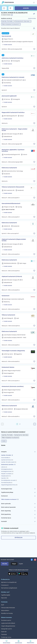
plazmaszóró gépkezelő (9, 96)
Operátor (5, 478)
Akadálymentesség (7, 613)
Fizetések (4, 634)
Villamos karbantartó (8, 315)
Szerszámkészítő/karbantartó (11, 203)
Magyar (14, 564)
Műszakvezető (6, 476)
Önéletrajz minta (6, 637)
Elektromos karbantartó (9, 168)
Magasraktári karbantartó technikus (13, 112)
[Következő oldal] (35, 424)
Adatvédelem (5, 611)
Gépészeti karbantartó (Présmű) (12, 276)
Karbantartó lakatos (8, 367)
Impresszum (5, 585)
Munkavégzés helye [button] (18, 489)
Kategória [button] (18, 452)
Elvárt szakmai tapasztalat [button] (18, 507)
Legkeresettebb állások (8, 623)
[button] (8, 21)
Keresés (26, 8)
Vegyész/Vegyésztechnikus (9, 485)
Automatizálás (6, 458)
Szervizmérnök (6, 36)
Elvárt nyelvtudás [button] (18, 504)
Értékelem (19, 538)
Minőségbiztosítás (7, 469)
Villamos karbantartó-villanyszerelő (13, 187)
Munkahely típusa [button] (18, 518)
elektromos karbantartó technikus (13, 58)
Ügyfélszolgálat (6, 595)
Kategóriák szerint (7, 629)
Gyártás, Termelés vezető (9, 462)
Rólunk (5, 564)
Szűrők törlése (32, 18)
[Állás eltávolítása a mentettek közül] (34, 49)
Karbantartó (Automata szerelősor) (13, 386)
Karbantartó (5, 296)
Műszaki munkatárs (7, 474)
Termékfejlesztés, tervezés (9, 480)
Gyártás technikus (7, 460)
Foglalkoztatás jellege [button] (18, 492)
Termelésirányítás (7, 483)
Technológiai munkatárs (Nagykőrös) (13, 351)
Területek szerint (6, 620)
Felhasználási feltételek (8, 608)
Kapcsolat (4, 598)
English (21, 564)
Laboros (4, 467)
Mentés (4, 441)
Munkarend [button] (18, 496)
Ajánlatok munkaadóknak (9, 582)
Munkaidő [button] (18, 522)
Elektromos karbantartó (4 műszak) (13, 77)
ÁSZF (3, 605)
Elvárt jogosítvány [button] (18, 514)
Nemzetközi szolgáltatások (9, 588)
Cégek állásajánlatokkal (8, 626)
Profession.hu (9, 2)
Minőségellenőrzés (7, 471)
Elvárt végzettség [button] (18, 511)
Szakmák (4, 632)
